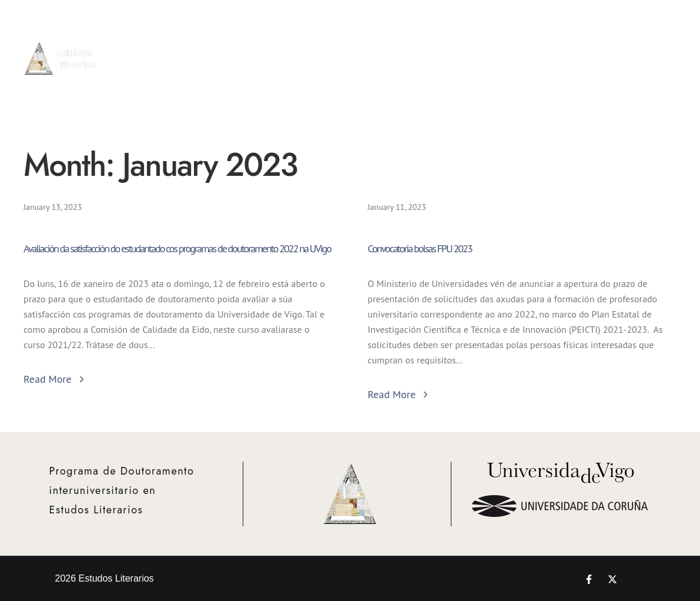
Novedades (666, 38)
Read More (55, 379)
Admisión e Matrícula (421, 44)
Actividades (478, 44)
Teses (624, 51)
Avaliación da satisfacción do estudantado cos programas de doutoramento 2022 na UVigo (177, 248)
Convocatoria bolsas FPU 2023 (420, 248)
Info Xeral (366, 44)
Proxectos (587, 38)
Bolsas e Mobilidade (532, 44)
